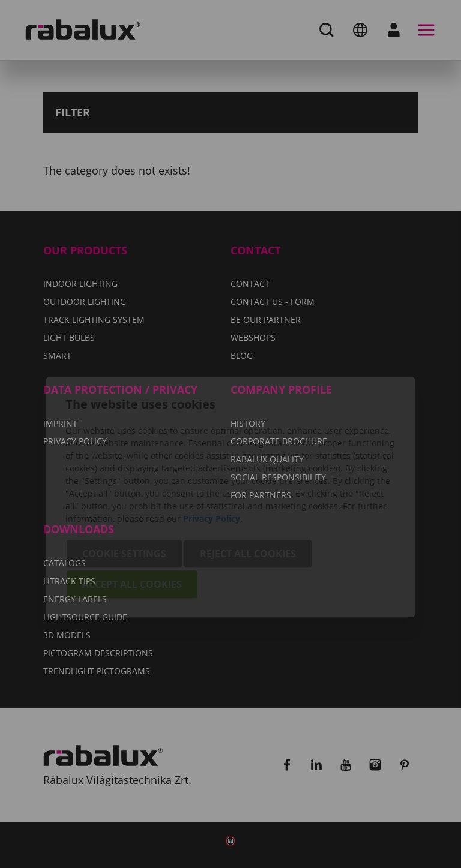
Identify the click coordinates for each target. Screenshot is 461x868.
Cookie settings (124, 491)
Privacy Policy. (213, 456)
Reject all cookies (248, 491)
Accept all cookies (132, 521)
